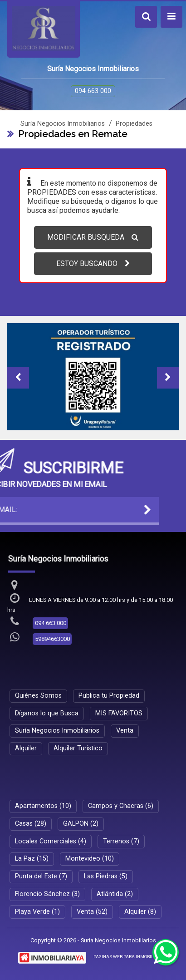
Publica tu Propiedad (109, 696)
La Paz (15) (32, 859)
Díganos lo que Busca (47, 713)
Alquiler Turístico (78, 748)
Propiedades (134, 124)
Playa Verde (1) (37, 912)
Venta (125, 731)
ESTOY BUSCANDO (93, 263)
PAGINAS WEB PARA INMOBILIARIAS (131, 957)
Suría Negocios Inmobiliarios (63, 124)
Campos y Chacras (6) (121, 806)
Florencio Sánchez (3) (47, 894)
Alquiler (26, 748)
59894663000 (52, 639)
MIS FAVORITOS (119, 713)
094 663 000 (93, 91)
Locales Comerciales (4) (51, 841)
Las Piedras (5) (106, 876)
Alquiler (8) (140, 912)
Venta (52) (92, 912)
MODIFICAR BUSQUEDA (93, 237)
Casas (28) (31, 824)
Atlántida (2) (115, 894)
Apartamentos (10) (43, 806)
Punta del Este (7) (41, 876)
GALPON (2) (81, 824)
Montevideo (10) (90, 859)
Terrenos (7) (121, 841)
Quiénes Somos (38, 696)
